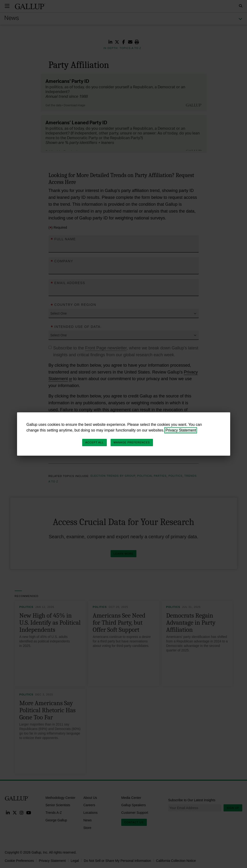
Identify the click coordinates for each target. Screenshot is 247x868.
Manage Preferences (132, 442)
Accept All (94, 442)
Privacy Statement (181, 430)
